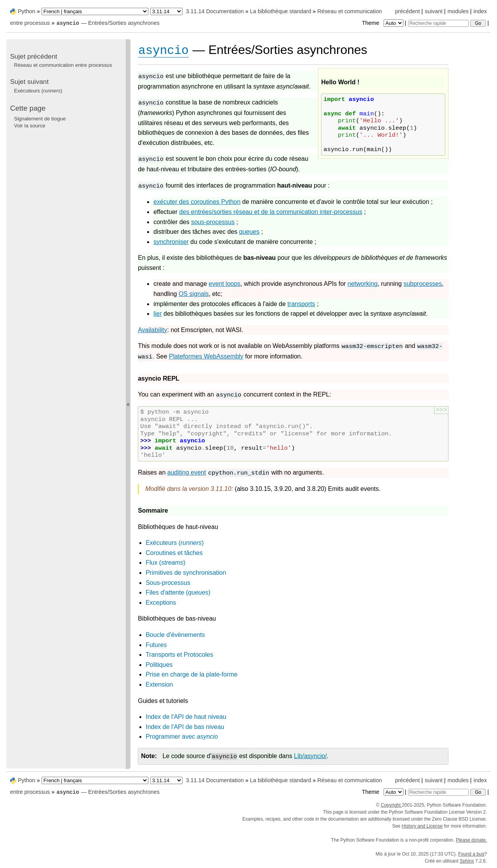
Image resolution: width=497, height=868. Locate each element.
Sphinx (467, 861)
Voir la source (30, 126)
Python (27, 11)
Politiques (159, 665)
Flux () (165, 563)
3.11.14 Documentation (215, 11)
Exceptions (161, 603)
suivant (434, 11)
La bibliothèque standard (281, 11)
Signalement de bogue (40, 119)
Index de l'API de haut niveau (186, 717)
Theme (383, 23)
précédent (407, 11)
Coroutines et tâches (174, 553)
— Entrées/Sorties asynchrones (108, 23)
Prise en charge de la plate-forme (192, 674)
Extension (159, 684)
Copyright (391, 805)
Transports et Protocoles (179, 655)
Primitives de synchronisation (186, 573)
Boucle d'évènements (175, 635)
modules (458, 11)
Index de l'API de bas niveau (185, 727)
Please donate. (471, 840)
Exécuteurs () (175, 543)
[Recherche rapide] (438, 23)
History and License (422, 826)
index (480, 11)
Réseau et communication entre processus (63, 65)
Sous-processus (168, 583)
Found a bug (471, 854)
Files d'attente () (178, 592)
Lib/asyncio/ (310, 756)
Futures (156, 645)
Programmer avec (182, 737)
